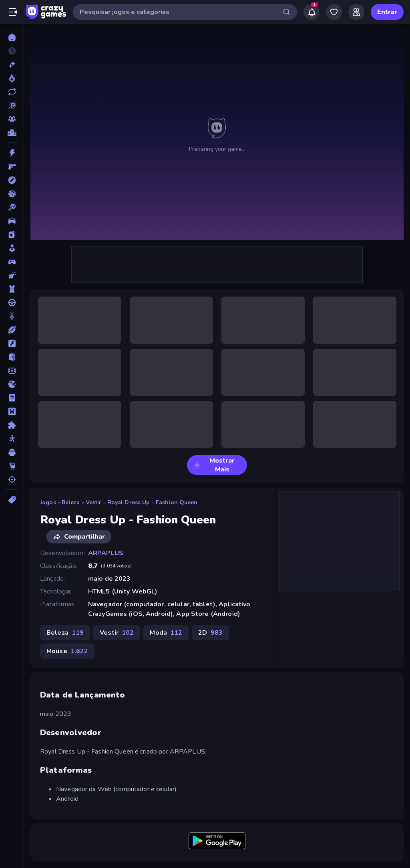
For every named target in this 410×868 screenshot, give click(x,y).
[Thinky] (12, 466)
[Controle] (12, 262)
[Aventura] (12, 180)
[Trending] (12, 78)
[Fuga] (12, 357)
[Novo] (12, 64)
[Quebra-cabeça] (12, 425)
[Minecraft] (12, 411)
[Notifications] (312, 12)
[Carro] (12, 221)
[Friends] (356, 12)
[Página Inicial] (12, 37)
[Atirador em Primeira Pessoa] (12, 166)
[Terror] (12, 452)
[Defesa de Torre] (12, 289)
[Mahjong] (12, 398)
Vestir (94, 502)
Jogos (48, 502)
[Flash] (12, 343)
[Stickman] (12, 439)
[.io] (12, 384)
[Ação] (12, 153)
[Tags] (12, 500)
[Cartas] (12, 235)
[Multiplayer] (12, 119)
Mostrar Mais (214, 465)
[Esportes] (12, 330)
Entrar (387, 12)
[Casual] (12, 248)
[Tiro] (12, 479)
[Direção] (12, 303)
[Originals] (12, 105)
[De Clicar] (12, 275)
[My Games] (334, 12)
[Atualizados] (12, 92)
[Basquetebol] (12, 194)
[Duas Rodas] (12, 316)
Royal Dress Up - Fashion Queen (153, 502)
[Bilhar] (12, 207)
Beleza (71, 502)
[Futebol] (12, 371)
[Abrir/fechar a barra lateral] (13, 12)
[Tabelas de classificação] (12, 132)
